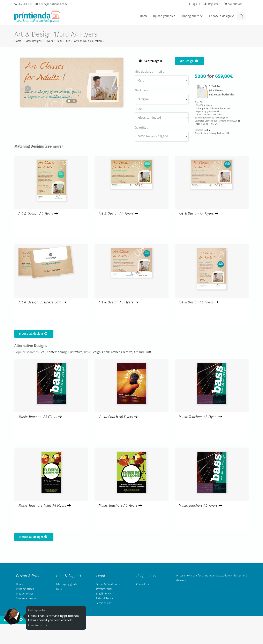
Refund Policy (104, 598)
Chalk (106, 352)
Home (144, 16)
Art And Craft (142, 352)
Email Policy (103, 594)
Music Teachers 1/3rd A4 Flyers (45, 506)
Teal (59, 41)
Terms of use (104, 603)
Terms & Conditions (108, 584)
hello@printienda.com (51, 4)
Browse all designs (34, 334)
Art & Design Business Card (42, 302)
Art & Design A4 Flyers (38, 214)
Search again (150, 61)
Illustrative (75, 352)
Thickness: (142, 90)
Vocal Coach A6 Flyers (118, 417)
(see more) (54, 146)
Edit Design (189, 61)
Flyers (49, 41)
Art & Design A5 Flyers (118, 302)
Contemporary (57, 352)
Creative (127, 352)
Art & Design (92, 352)
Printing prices (192, 16)
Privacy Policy (104, 589)
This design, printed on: (151, 72)
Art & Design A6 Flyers (198, 302)
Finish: (139, 109)
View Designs (34, 41)
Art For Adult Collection (88, 41)
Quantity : (141, 127)
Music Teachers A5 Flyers (40, 417)
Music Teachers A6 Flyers (120, 506)
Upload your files (164, 16)
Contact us (142, 584)
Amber (115, 352)
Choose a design (222, 16)
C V (68, 41)
